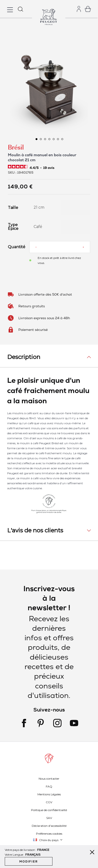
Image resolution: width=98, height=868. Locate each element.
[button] (36, 139)
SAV (49, 818)
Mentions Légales (49, 794)
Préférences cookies (49, 834)
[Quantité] (60, 247)
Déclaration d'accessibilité (49, 826)
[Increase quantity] (83, 247)
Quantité (15, 247)
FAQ (49, 786)
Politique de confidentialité (49, 810)
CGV (49, 802)
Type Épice (13, 227)
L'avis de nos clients (35, 530)
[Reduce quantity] (36, 247)
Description (24, 357)
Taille (13, 208)
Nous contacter (49, 779)
